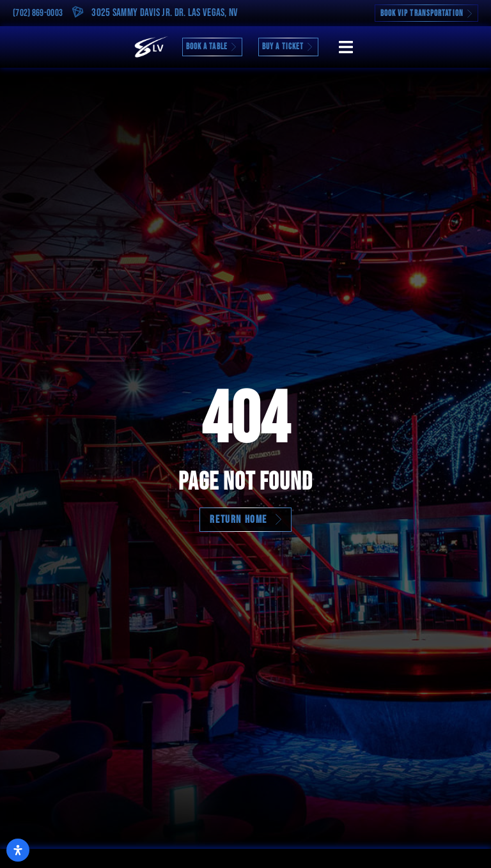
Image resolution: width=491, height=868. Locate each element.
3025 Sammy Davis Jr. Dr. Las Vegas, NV (165, 13)
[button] (346, 47)
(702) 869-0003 (38, 13)
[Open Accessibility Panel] (18, 850)
